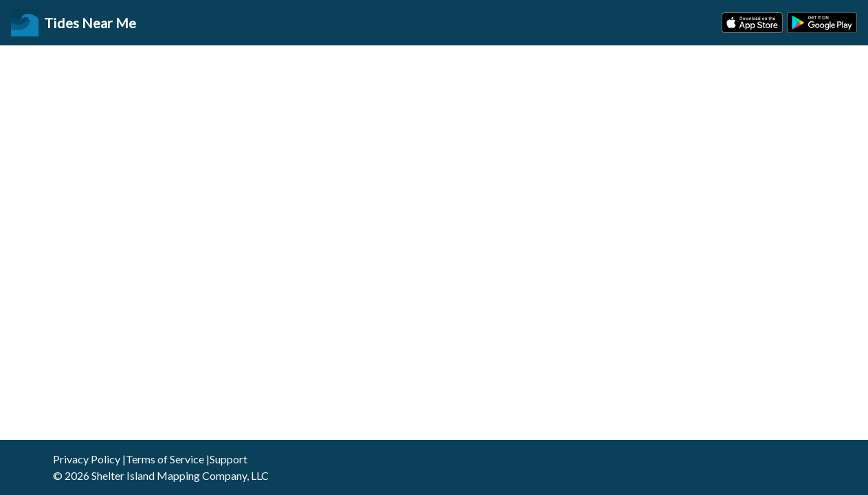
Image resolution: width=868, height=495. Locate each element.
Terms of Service (165, 459)
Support (229, 459)
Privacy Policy (87, 459)
